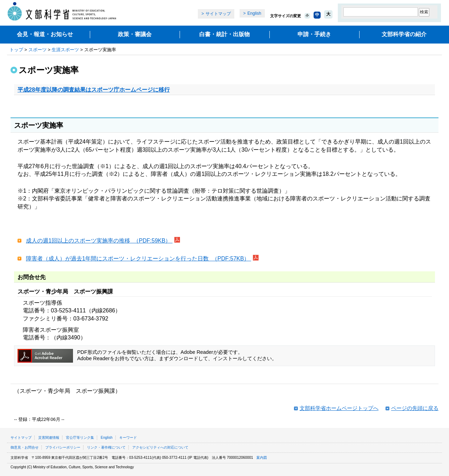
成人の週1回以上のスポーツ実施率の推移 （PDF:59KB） (99, 241)
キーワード (128, 438)
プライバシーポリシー (63, 447)
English (254, 13)
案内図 (262, 458)
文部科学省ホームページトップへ (339, 408)
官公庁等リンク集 (80, 438)
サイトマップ (218, 14)
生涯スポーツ (65, 50)
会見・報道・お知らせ (45, 34)
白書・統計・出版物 (224, 34)
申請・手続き (314, 34)
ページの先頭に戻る (415, 408)
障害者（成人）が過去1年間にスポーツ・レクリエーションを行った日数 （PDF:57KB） (139, 259)
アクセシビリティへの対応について (160, 447)
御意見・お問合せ (25, 447)
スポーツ (38, 50)
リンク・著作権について (106, 447)
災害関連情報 (49, 438)
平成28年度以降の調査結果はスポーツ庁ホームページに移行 (94, 90)
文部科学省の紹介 (404, 34)
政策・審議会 (135, 34)
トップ (16, 50)
